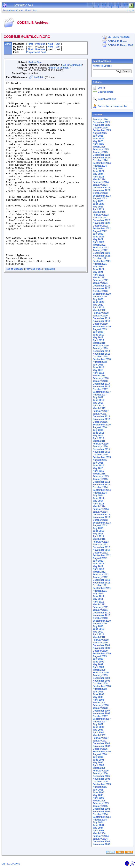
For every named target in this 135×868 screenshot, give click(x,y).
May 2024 (98, 174)
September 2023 (102, 196)
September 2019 (102, 327)
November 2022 (101, 223)
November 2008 (101, 681)
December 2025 (101, 122)
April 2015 (98, 471)
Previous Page (34, 306)
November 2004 (101, 812)
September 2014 (102, 490)
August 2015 (100, 460)
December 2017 (101, 384)
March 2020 (99, 310)
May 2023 (98, 207)
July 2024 (98, 169)
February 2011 (101, 607)
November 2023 (101, 190)
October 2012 (100, 553)
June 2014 (98, 498)
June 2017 (98, 400)
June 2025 (98, 139)
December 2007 (101, 711)
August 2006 (100, 754)
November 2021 (101, 256)
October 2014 (100, 487)
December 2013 (101, 515)
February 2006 (101, 771)
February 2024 (101, 182)
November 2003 (101, 844)
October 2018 (100, 357)
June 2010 (98, 629)
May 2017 (98, 403)
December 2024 (101, 155)
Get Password (106, 92)
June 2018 (98, 367)
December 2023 (101, 188)
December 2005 (101, 776)
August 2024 (100, 166)
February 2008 (101, 705)
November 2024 (101, 158)
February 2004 (101, 836)
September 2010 (102, 621)
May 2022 (98, 239)
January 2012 (100, 577)
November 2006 (101, 746)
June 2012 (98, 564)
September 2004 (102, 817)
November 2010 (101, 615)
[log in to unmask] (72, 65)
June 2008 (98, 694)
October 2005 (100, 782)
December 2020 (101, 286)
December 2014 (101, 482)
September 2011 (102, 588)
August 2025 (100, 133)
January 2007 (100, 741)
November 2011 (101, 583)
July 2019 (98, 332)
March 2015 (99, 474)
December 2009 (101, 645)
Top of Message (15, 306)
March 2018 (99, 376)
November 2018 (101, 354)
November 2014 (101, 485)
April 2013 (98, 536)
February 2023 (101, 215)
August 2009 (100, 656)
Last (58, 44)
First (30, 44)
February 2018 (101, 378)
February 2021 (101, 280)
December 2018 (101, 351)
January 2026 (100, 119)
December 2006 (101, 743)
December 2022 (101, 220)
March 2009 (99, 670)
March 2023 (99, 212)
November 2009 (101, 648)
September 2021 (102, 261)
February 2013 (101, 542)
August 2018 (100, 362)
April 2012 (98, 569)
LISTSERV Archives (119, 37)
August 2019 (100, 329)
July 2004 (98, 822)
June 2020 (98, 302)
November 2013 (101, 517)
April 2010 (98, 634)
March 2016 (99, 441)
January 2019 (100, 348)
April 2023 (98, 209)
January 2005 (100, 806)
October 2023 (100, 193)
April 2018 (98, 373)
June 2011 (98, 596)
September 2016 (102, 425)
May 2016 (98, 436)
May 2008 (98, 697)
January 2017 (100, 414)
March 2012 (99, 572)
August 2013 (100, 525)
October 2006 (100, 749)
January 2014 (100, 512)
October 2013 (100, 520)
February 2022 (101, 248)
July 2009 (98, 659)
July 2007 (98, 724)
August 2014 (100, 493)
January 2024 (100, 185)
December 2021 (101, 253)
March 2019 (99, 343)
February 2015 (101, 476)
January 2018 (100, 381)
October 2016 (100, 422)
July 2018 (98, 365)
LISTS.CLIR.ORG (11, 864)
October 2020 (100, 291)
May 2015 (98, 468)
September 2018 (102, 359)
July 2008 (98, 692)
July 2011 (98, 594)
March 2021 (99, 278)
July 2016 (98, 430)
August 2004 (100, 820)
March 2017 (99, 408)
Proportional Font (36, 52)
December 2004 (101, 809)
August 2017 (100, 395)
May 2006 (98, 763)
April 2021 (98, 275)
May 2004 (98, 828)
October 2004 (100, 814)
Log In (101, 88)
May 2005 (98, 795)
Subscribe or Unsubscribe (112, 106)
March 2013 (99, 539)
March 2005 (99, 801)
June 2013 (98, 531)
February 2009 (101, 673)
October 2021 (100, 258)
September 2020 (102, 294)
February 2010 (101, 640)
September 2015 (102, 457)
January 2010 (100, 643)
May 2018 (98, 370)
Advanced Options (102, 66)
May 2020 (98, 305)
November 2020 (101, 288)
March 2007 (99, 735)
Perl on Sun (35, 62)
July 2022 (98, 234)
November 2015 (101, 452)
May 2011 (98, 599)
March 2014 (99, 506)
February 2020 (101, 313)
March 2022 (99, 245)
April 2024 (98, 177)
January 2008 (100, 708)
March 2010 (99, 637)
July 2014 (98, 495)
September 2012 (102, 555)
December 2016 (101, 416)
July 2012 (98, 561)
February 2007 (101, 738)
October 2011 (100, 585)
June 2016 (98, 433)
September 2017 (102, 392)
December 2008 (101, 678)
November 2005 (101, 779)
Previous (40, 44)
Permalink (49, 306)
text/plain (39, 77)
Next (50, 44)
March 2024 (99, 179)
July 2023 (98, 201)
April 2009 (98, 667)
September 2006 (102, 752)
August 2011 (100, 591)
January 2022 (100, 250)
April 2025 (98, 144)
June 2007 (98, 727)
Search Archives (102, 61)
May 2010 (98, 632)
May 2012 (98, 566)
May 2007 (98, 730)
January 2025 (100, 152)
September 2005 (102, 784)
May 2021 (98, 272)
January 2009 (100, 675)
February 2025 (101, 149)
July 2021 (98, 267)
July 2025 (98, 136)
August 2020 (100, 297)
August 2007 (100, 722)
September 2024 (102, 163)
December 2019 (101, 318)
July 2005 (98, 790)
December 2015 (101, 449)
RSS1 (120, 852)
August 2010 (100, 624)
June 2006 (98, 760)
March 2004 (99, 833)
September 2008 (102, 686)
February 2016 (101, 444)
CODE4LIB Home (117, 41)
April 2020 (98, 307)
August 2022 (100, 231)
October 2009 (100, 651)
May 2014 (98, 501)
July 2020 (98, 299)
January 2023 (100, 218)
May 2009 (98, 664)
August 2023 (100, 199)
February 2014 (101, 509)
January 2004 (100, 839)
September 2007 (102, 719)
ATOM (110, 852)
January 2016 (100, 446)
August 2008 (100, 689)
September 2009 (102, 654)
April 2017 (98, 406)
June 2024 (98, 171)
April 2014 (98, 504)
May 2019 (98, 337)
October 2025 (100, 128)
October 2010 (100, 618)
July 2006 (98, 757)
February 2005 (101, 803)
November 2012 (101, 550)
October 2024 (100, 160)
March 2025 (99, 147)
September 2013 (102, 523)
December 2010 (101, 613)
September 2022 (102, 228)
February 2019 (101, 346)
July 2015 (98, 463)
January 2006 (100, 773)
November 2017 (101, 387)
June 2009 (98, 662)
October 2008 (100, 684)
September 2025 (102, 130)
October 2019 (100, 324)
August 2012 (100, 558)
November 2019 (101, 321)
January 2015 (100, 479)
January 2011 (100, 610)
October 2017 (100, 389)
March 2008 (99, 703)
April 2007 (98, 733)
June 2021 (98, 269)
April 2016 (98, 438)
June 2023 (98, 204)
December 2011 (101, 580)
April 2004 (98, 831)
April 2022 (98, 242)
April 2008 (98, 700)
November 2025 (101, 125)
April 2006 (98, 765)
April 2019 (98, 340)
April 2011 (98, 602)
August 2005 (100, 787)
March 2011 (99, 604)
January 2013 (100, 545)
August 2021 (100, 264)
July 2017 (98, 397)
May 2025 (98, 141)
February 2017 (101, 411)
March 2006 (99, 768)
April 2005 (98, 798)
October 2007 (100, 716)
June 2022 (98, 237)
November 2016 (101, 419)
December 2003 (101, 842)
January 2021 (100, 283)
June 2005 (98, 792)
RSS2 (129, 852)
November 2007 (101, 713)
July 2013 (98, 528)
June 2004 (98, 825)
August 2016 (100, 427)
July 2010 (98, 626)
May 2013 (98, 534)
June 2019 (98, 335)
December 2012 (101, 547)
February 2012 (101, 575)
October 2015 (100, 455)
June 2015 (98, 466)
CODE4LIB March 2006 (120, 45)
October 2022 (100, 226)
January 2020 (100, 316)
